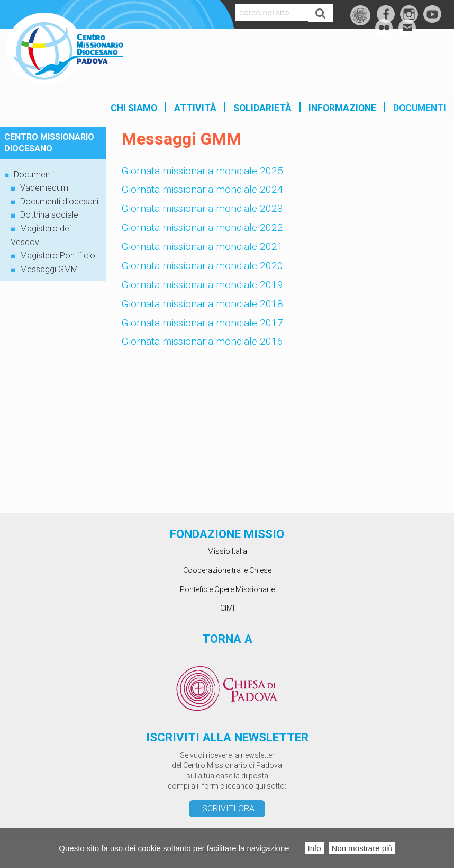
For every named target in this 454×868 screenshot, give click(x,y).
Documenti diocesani (59, 202)
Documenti (420, 108)
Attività (195, 108)
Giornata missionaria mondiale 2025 (202, 171)
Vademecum (44, 188)
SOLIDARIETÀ (262, 108)
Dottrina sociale (49, 215)
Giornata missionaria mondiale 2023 (202, 208)
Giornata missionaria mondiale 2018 (202, 304)
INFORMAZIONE (342, 108)
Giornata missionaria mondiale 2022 (202, 227)
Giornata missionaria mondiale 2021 (202, 247)
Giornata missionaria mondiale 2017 (202, 323)
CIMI (227, 608)
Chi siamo (134, 108)
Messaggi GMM (49, 269)
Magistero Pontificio (58, 256)
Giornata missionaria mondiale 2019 (202, 285)
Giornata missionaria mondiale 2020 (202, 266)
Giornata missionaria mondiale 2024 (202, 189)
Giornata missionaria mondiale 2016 (202, 341)
